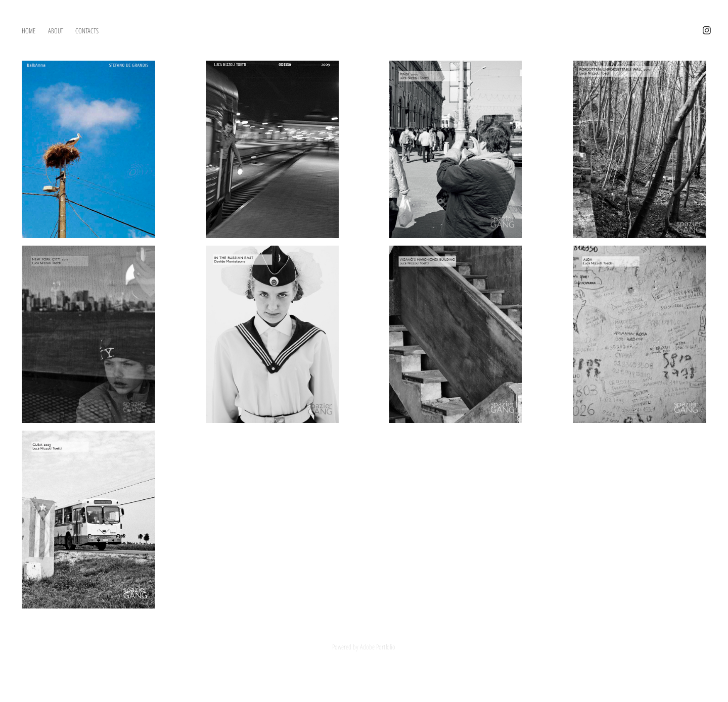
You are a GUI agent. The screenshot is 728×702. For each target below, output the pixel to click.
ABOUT (56, 30)
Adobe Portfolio (378, 646)
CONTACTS (87, 30)
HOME (29, 30)
